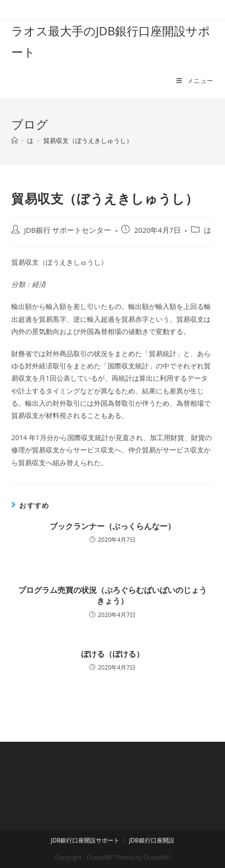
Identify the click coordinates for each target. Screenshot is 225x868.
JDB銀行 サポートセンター (68, 230)
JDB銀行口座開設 (152, 840)
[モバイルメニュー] (195, 81)
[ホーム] (14, 140)
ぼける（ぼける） (112, 654)
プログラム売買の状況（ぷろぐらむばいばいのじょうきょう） (112, 595)
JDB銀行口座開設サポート (85, 840)
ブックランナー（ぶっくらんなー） (112, 526)
